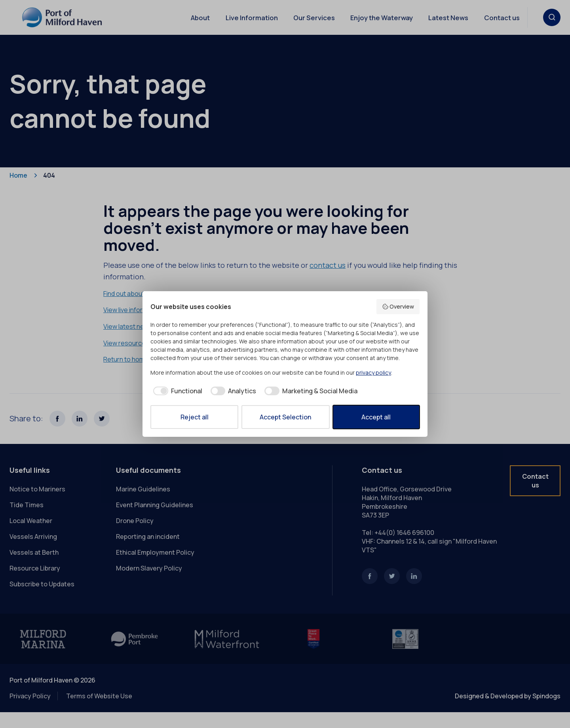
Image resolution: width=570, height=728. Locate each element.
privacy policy (373, 373)
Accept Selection (285, 417)
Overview (398, 306)
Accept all (376, 417)
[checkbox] (176, 391)
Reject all (195, 417)
